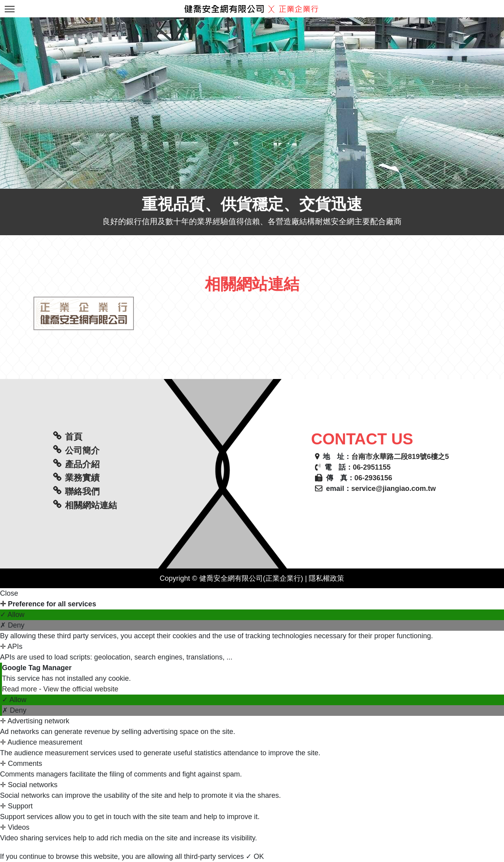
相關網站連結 (91, 505)
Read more (20, 689)
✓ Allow (12, 615)
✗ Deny (12, 625)
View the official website (81, 689)
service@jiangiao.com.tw (394, 489)
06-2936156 (373, 478)
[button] (38, 103)
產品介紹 (82, 464)
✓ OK (255, 856)
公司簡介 (82, 451)
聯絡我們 (82, 491)
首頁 (74, 437)
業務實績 (82, 478)
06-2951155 (372, 467)
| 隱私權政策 (324, 578)
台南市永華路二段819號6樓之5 (400, 457)
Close (9, 593)
